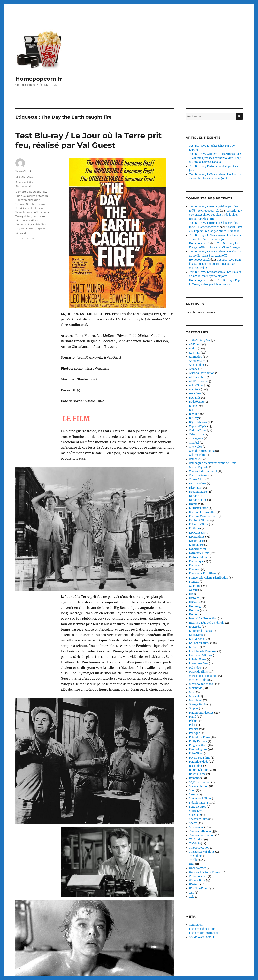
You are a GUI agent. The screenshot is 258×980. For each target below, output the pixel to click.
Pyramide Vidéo (199, 762)
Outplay (194, 709)
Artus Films (196, 385)
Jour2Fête (195, 627)
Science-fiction (25, 182)
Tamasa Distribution (202, 835)
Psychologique (198, 749)
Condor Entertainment (203, 471)
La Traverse (196, 635)
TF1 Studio (196, 839)
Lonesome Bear (199, 664)
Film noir (195, 569)
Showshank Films (200, 799)
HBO (192, 594)
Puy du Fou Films (200, 758)
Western (194, 884)
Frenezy (194, 582)
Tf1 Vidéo (195, 844)
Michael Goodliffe (27, 220)
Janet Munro (23, 212)
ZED (192, 893)
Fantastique (196, 561)
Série (192, 790)
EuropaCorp (196, 545)
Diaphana (195, 488)
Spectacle (195, 815)
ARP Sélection (198, 377)
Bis (191, 410)
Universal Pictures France (205, 872)
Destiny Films (198, 484)
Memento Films (199, 680)
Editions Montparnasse (204, 516)
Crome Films (197, 479)
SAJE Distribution (200, 782)
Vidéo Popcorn (198, 876)
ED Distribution (199, 508)
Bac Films (195, 394)
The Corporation (199, 848)
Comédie (194, 459)
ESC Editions (197, 537)
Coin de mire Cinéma (202, 451)
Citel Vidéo (196, 447)
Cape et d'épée (198, 426)
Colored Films (198, 455)
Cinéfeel (194, 443)
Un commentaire (26, 238)
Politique (194, 733)
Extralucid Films (199, 553)
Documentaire (198, 492)
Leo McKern (40, 216)
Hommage (196, 606)
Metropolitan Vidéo (201, 684)
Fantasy (194, 565)
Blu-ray (42, 192)
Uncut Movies (198, 868)
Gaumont (195, 586)
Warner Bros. (197, 880)
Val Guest (21, 233)
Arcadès (194, 369)
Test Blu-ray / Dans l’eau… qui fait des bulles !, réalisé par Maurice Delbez (215, 264)
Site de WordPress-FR (203, 937)
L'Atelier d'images (200, 631)
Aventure (195, 389)
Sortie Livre (196, 811)
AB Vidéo (195, 344)
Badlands (195, 398)
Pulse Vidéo (196, 754)
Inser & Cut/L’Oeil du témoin (207, 623)
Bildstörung (196, 402)
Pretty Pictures (198, 741)
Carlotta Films (198, 430)
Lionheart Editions (201, 655)
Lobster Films (198, 659)
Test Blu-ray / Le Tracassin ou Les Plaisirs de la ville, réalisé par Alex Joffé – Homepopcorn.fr (215, 239)
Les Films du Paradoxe (203, 651)
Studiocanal (23, 186)
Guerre (193, 590)
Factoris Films (198, 557)
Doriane (194, 496)
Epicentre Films (199, 524)
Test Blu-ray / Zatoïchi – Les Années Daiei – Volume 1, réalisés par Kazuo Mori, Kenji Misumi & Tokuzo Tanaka (215, 158)
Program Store (198, 745)
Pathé (193, 717)
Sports (193, 823)
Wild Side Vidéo (199, 889)
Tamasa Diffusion (200, 831)
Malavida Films (198, 672)
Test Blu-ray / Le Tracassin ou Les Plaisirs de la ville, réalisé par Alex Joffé (215, 215)
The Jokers (196, 856)
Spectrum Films (199, 819)
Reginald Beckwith (28, 224)
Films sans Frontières (203, 574)
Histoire (194, 598)
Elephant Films (198, 520)
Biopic (193, 406)
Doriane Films (198, 500)
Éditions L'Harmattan (203, 512)
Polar (192, 725)
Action (193, 349)
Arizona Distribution (202, 373)
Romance (195, 778)
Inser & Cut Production (203, 619)
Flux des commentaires (204, 933)
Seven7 (193, 794)
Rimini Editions (199, 770)
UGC (192, 864)
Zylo (192, 897)
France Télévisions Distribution (209, 578)
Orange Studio (198, 704)
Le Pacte (194, 647)
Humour (194, 614)
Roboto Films (197, 774)
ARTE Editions (198, 381)
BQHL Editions (198, 422)
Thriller (194, 860)
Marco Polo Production (203, 676)
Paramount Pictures (201, 713)
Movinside (196, 688)
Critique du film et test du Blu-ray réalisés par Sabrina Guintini (32, 200)
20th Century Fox (200, 340)
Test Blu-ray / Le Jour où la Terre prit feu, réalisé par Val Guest (89, 140)
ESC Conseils (197, 533)
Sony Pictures (197, 807)
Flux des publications (202, 929)
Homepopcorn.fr (39, 79)
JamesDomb (24, 171)
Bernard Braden (26, 192)
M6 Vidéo (195, 668)
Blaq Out (194, 414)
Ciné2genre (196, 439)
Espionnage (196, 541)
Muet (192, 692)
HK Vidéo (195, 602)
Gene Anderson (33, 208)
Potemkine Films (200, 737)
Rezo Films (196, 766)
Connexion (196, 925)
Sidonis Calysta (198, 803)
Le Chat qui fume (199, 643)
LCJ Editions (197, 639)
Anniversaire (197, 361)
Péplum (194, 721)
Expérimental (197, 549)
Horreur (194, 610)
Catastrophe (197, 434)
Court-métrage (198, 475)
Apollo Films (197, 365)
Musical (194, 696)
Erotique (194, 529)
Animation (196, 357)
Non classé (196, 700)
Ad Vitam (195, 353)
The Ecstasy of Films (202, 852)
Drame (193, 504)
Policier (194, 729)
